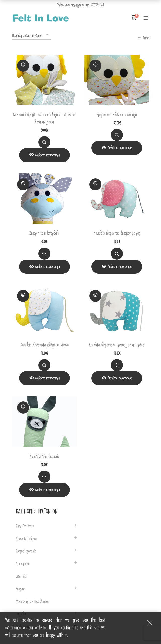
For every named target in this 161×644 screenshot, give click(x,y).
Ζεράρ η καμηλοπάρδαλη (44, 233)
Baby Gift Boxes (25, 526)
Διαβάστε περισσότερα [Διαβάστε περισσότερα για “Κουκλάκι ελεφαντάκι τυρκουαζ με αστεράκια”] (120, 378)
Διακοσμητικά (23, 564)
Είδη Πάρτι (21, 576)
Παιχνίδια (21, 614)
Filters (146, 38)
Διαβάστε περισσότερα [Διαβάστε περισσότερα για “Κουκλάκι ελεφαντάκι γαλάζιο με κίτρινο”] (47, 378)
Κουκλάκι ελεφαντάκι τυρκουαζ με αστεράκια (117, 345)
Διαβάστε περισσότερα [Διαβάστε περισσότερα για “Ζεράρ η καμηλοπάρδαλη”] (47, 267)
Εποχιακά (21, 589)
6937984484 (97, 5)
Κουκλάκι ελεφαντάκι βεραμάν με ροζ (117, 233)
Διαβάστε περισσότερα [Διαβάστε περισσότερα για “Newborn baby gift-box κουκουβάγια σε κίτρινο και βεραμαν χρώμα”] (47, 155)
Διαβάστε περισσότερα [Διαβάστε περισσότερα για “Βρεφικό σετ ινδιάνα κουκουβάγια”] (120, 148)
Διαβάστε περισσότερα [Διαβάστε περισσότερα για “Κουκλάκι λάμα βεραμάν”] (47, 490)
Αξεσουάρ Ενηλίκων (26, 539)
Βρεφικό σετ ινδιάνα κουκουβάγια (117, 115)
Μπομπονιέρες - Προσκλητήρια (32, 601)
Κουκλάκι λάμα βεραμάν (44, 457)
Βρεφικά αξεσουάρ (26, 551)
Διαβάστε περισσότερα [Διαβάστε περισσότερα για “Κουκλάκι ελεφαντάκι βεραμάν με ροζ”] (120, 267)
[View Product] (44, 155)
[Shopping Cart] (134, 18)
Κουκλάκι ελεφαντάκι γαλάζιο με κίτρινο (44, 345)
